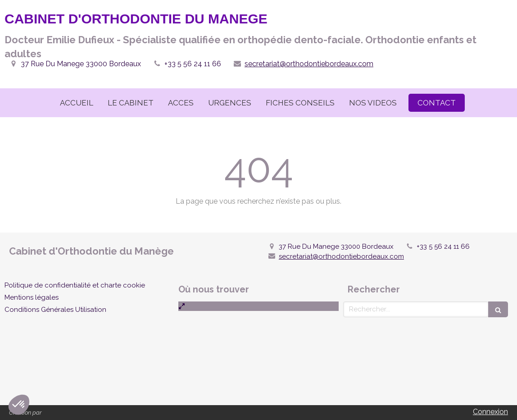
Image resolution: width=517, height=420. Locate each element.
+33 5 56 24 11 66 (193, 64)
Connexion (490, 412)
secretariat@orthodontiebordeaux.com (309, 64)
